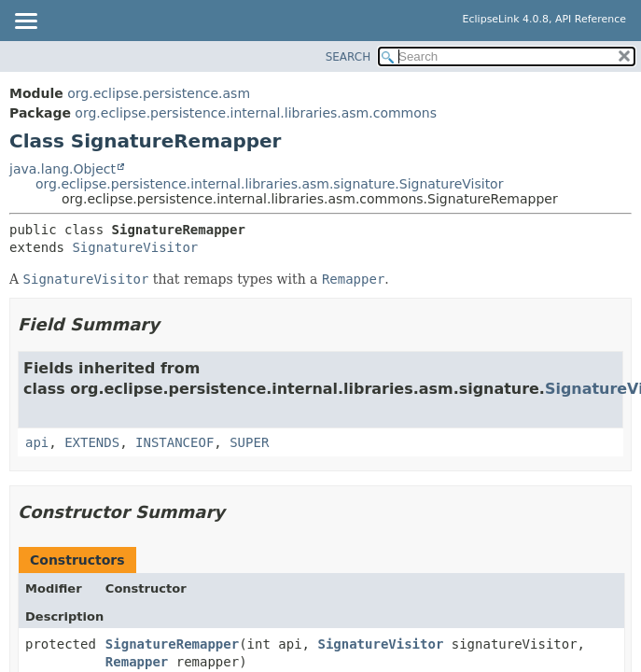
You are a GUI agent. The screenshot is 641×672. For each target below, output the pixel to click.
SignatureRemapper (172, 644)
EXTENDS (92, 442)
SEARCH (348, 57)
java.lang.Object (63, 169)
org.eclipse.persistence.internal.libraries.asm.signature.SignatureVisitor (269, 184)
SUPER (249, 442)
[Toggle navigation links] (25, 22)
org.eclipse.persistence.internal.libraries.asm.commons (256, 113)
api (37, 442)
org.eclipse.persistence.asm (159, 93)
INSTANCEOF (174, 442)
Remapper (137, 662)
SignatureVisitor (135, 247)
